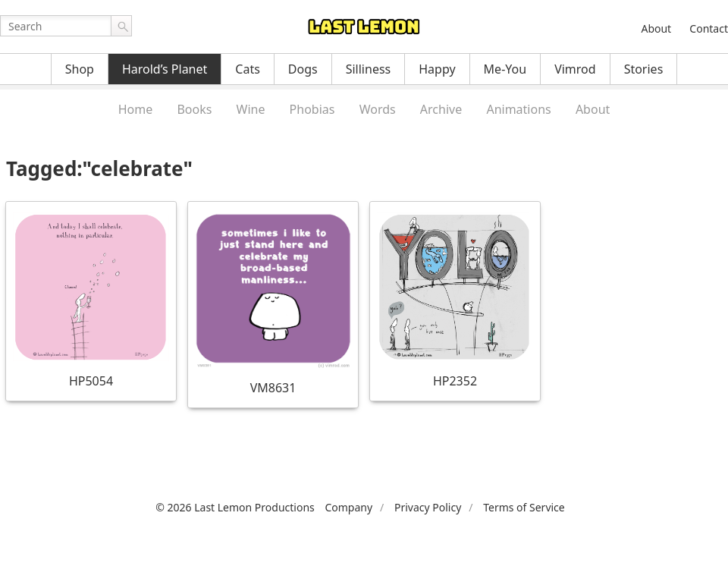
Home (136, 109)
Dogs (303, 69)
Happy (437, 69)
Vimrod (575, 69)
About (656, 28)
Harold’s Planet (165, 69)
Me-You (505, 69)
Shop (80, 69)
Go (121, 26)
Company (348, 507)
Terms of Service (524, 507)
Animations (518, 109)
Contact (709, 28)
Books (194, 109)
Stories (644, 69)
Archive (441, 109)
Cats (248, 69)
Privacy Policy (428, 507)
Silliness (369, 69)
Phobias (312, 109)
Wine (251, 109)
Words (378, 109)
